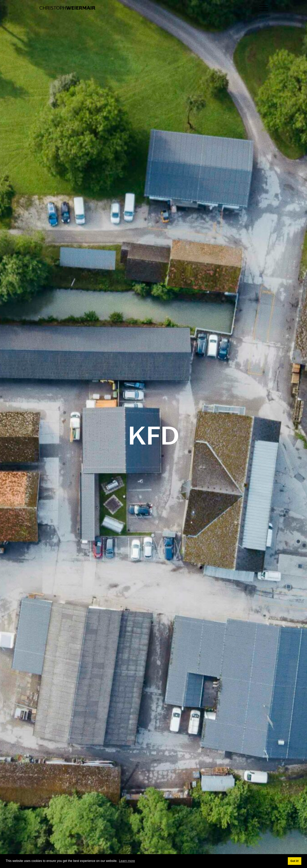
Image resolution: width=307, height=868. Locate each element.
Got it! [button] (294, 861)
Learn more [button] (127, 861)
